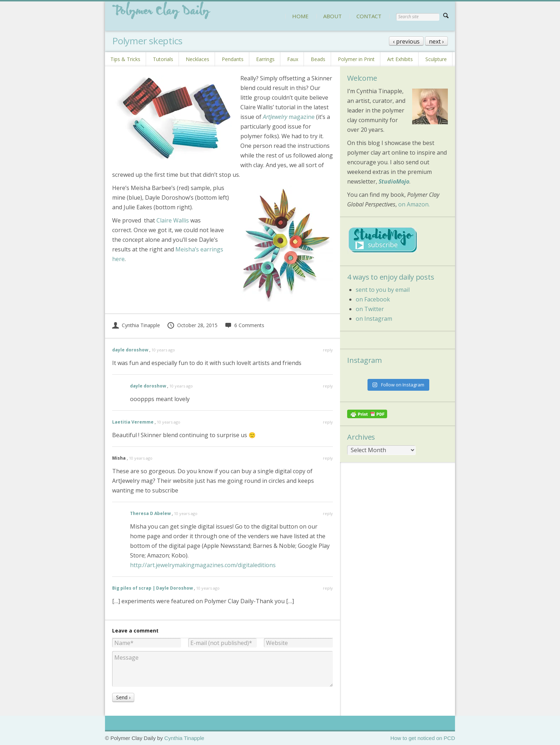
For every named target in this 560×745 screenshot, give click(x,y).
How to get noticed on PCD (423, 738)
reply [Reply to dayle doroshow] (328, 350)
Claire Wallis (173, 220)
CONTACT (369, 16)
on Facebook (373, 299)
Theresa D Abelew (150, 513)
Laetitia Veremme (133, 422)
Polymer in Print (356, 59)
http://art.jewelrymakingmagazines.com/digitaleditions (203, 565)
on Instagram (374, 319)
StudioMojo (394, 181)
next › (436, 41)
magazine (289, 117)
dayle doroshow (130, 350)
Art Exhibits (400, 59)
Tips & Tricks (125, 59)
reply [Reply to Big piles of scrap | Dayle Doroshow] (328, 588)
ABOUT (332, 16)
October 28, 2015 (192, 325)
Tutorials (163, 59)
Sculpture (436, 59)
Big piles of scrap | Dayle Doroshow (152, 588)
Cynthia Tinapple (136, 325)
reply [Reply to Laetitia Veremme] (328, 422)
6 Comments (244, 325)
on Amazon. (414, 204)
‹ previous (406, 41)
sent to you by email (383, 290)
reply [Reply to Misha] (328, 458)
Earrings (265, 59)
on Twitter (370, 309)
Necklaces (197, 59)
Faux (293, 59)
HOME (300, 16)
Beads (318, 59)
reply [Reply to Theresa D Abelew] (328, 513)
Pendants (233, 59)
